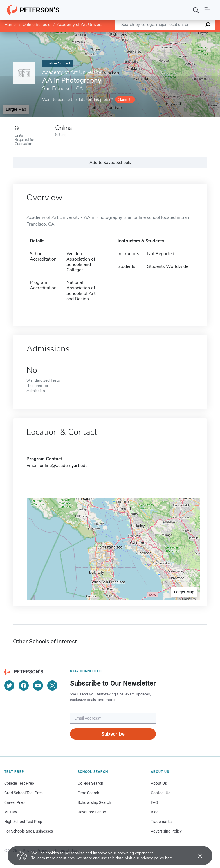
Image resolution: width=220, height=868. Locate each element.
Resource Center (92, 812)
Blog (155, 812)
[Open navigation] (207, 10)
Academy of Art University (82, 25)
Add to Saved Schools (110, 163)
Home (10, 25)
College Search (90, 783)
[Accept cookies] (196, 856)
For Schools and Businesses (29, 831)
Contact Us (160, 793)
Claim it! (124, 100)
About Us (159, 783)
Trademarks (161, 822)
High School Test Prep (23, 822)
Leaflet (152, 35)
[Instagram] (52, 686)
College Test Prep (19, 783)
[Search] (196, 10)
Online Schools (36, 25)
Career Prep (14, 802)
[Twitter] (9, 686)
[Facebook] (24, 686)
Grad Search (88, 793)
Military (11, 812)
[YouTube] (38, 686)
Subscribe (113, 734)
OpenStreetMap (182, 35)
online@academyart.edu (64, 466)
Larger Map (16, 109)
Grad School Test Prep (23, 793)
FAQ (154, 802)
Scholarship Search (94, 802)
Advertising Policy (166, 831)
